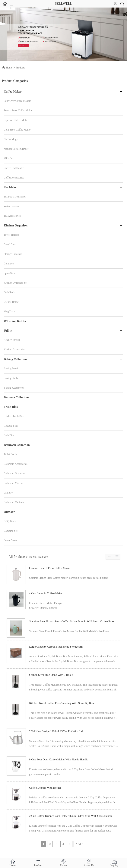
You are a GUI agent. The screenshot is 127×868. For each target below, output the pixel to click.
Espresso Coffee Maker (16, 120)
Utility (8, 331)
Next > (79, 844)
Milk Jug (8, 158)
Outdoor (9, 512)
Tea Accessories (12, 216)
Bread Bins (10, 244)
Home (9, 68)
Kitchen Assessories (14, 350)
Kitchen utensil (12, 340)
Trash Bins (11, 407)
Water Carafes (11, 206)
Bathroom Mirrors (13, 483)
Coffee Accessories (14, 178)
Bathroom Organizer (15, 473)
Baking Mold (11, 369)
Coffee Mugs (11, 139)
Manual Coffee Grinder (16, 149)
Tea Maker (11, 187)
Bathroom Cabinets (14, 502)
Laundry (8, 493)
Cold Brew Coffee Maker (17, 130)
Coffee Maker (13, 92)
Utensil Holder (12, 302)
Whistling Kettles (15, 321)
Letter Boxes (11, 540)
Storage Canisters (13, 254)
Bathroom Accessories (16, 464)
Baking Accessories (14, 388)
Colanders (9, 264)
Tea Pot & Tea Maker (15, 197)
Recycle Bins (11, 426)
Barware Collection (16, 397)
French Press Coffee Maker (18, 110)
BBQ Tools (10, 521)
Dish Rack (9, 292)
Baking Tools (11, 378)
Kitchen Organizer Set (16, 283)
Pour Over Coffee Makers (17, 101)
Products (20, 68)
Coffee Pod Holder (14, 168)
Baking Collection (15, 359)
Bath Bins (9, 435)
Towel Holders (12, 235)
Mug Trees (9, 312)
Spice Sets (9, 273)
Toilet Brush (10, 454)
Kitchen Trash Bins (14, 416)
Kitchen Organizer (16, 225)
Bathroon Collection (17, 445)
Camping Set (11, 531)
